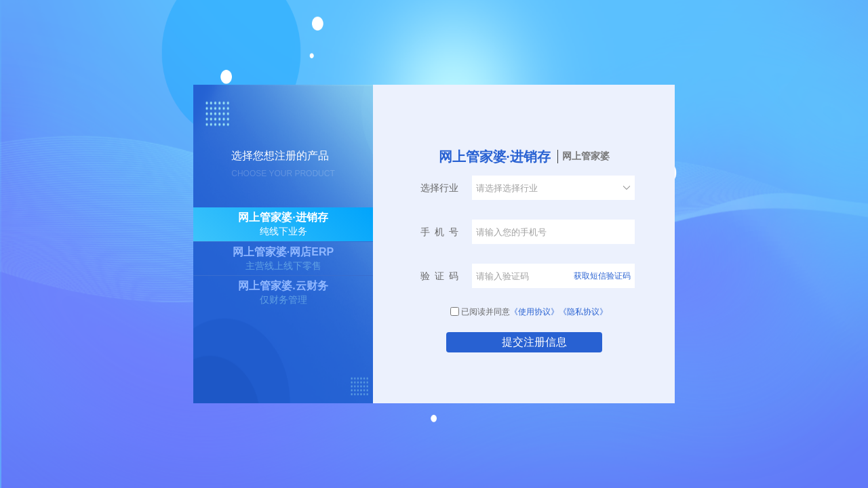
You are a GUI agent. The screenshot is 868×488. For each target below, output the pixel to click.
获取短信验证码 (602, 276)
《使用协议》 (534, 312)
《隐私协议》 (583, 312)
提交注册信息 (534, 342)
